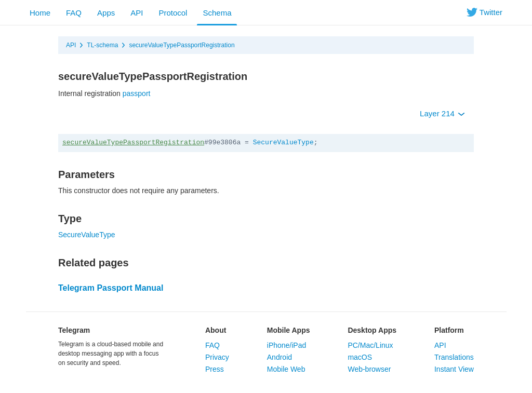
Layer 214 (442, 113)
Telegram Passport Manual (111, 288)
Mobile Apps (289, 330)
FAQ (74, 13)
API (137, 13)
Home (40, 13)
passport (137, 93)
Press (215, 369)
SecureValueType (283, 143)
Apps (106, 13)
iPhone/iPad (287, 345)
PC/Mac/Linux (370, 345)
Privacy (217, 357)
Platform (449, 330)
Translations (454, 357)
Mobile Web (286, 369)
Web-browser (369, 369)
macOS (360, 357)
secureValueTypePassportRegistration (182, 45)
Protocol (173, 13)
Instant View (454, 369)
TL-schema (102, 45)
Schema (217, 13)
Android (280, 357)
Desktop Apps (372, 330)
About (216, 330)
